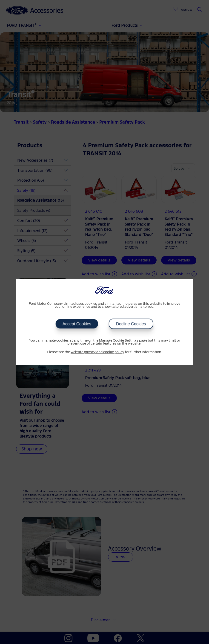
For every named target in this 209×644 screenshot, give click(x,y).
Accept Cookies (77, 324)
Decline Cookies (131, 324)
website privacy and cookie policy (97, 352)
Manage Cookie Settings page (123, 341)
